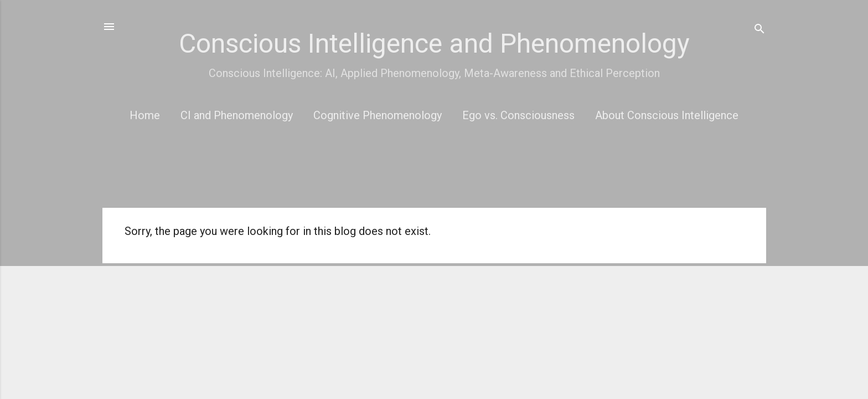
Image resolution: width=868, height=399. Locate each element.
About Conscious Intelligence (667, 115)
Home (145, 115)
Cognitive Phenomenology (378, 115)
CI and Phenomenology (237, 115)
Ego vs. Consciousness (518, 115)
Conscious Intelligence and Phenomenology (434, 44)
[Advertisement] (435, 171)
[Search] (759, 30)
